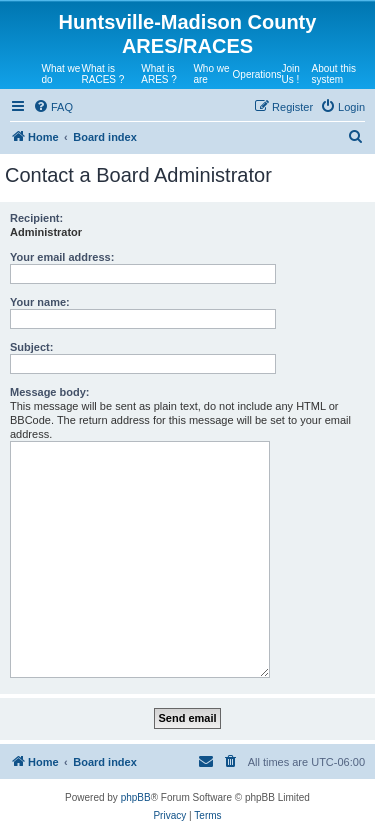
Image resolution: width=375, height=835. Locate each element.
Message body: (49, 392)
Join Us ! (290, 74)
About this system (333, 74)
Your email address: (62, 257)
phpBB (136, 797)
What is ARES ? (159, 74)
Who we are (211, 74)
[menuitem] (53, 107)
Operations (257, 74)
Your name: (40, 302)
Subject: (31, 347)
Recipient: (36, 218)
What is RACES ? (103, 74)
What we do (61, 74)
